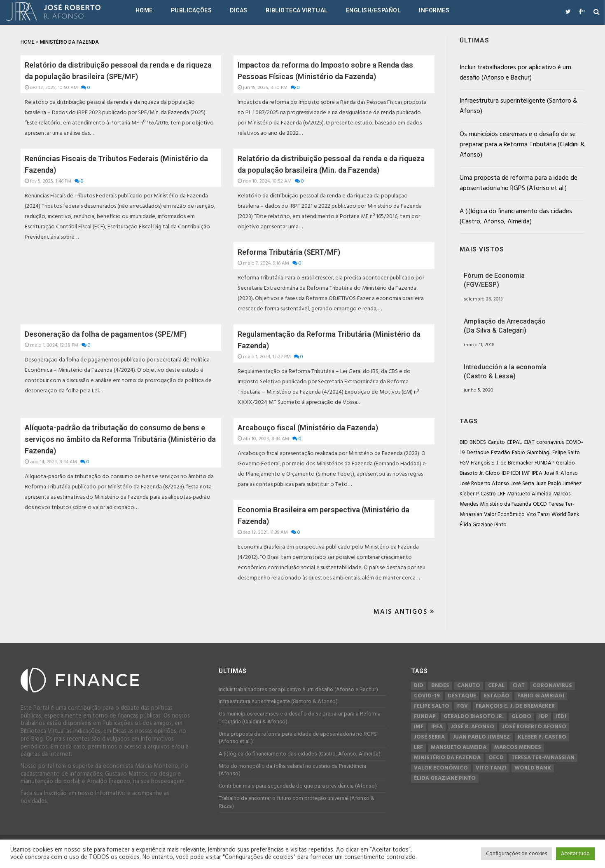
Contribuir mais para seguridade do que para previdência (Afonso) (298, 786)
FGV (464, 463)
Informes (434, 10)
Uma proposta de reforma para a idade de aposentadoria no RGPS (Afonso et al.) (519, 183)
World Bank (565, 515)
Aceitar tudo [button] (575, 854)
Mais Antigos (404, 612)
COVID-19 (427, 696)
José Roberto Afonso (484, 484)
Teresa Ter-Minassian (543, 758)
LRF (501, 494)
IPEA (537, 473)
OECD (540, 504)
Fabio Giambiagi (531, 453)
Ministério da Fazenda (506, 504)
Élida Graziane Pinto (483, 525)
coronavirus (550, 442)
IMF (526, 473)
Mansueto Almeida (529, 494)
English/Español (374, 10)
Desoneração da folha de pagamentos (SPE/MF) (106, 334)
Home (144, 10)
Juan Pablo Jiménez (559, 484)
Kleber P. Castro (478, 494)
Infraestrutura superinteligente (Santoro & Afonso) (519, 106)
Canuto (496, 442)
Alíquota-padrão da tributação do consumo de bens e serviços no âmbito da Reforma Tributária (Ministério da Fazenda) (120, 439)
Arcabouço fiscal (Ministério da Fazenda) (308, 428)
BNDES (478, 442)
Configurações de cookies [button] (516, 854)
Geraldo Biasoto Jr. (474, 717)
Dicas (239, 10)
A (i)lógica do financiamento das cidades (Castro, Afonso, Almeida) (516, 217)
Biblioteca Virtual (297, 10)
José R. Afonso (561, 473)
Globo (493, 473)
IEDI (516, 473)
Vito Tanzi (538, 515)
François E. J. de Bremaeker (502, 463)
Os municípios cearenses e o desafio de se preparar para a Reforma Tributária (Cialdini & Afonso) (522, 145)
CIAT (529, 442)
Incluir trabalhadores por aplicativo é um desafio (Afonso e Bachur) (515, 73)
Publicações (192, 10)
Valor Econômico (504, 515)
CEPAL (514, 442)
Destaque (478, 453)
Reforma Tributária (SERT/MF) (289, 252)
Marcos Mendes (518, 748)
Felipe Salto (566, 453)
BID (464, 442)
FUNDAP (544, 463)
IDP (506, 473)
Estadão (501, 453)
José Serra (522, 484)
